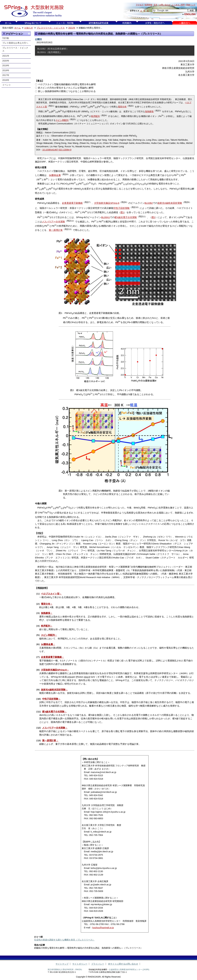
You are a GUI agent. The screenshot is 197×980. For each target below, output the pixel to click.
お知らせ (29, 28)
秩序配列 (95, 116)
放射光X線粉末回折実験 (170, 203)
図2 (153, 217)
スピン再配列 (62, 120)
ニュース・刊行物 (65, 23)
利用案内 (127, 23)
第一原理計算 (56, 230)
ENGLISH (190, 14)
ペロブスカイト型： (51, 594)
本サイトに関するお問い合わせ (123, 964)
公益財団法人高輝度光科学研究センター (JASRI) (129, 970)
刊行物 (6, 38)
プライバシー (98, 964)
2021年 (72, 28)
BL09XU (106, 217)
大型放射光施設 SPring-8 (33, 11)
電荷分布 (122, 107)
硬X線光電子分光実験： (54, 712)
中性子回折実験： (51, 699)
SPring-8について (33, 23)
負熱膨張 (149, 111)
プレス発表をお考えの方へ (15, 43)
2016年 (6, 80)
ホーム (8, 23)
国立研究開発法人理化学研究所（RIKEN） (65, 970)
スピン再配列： (49, 635)
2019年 (6, 66)
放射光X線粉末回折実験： (54, 690)
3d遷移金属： (48, 644)
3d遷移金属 (55, 175)
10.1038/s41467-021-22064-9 (57, 150)
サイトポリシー (80, 964)
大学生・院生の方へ (155, 23)
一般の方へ (185, 23)
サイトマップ (62, 964)
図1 (122, 212)
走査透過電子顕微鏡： (52, 657)
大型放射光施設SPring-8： (55, 670)
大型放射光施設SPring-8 (107, 203)
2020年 (6, 61)
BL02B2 (149, 203)
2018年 (6, 70)
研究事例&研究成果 (98, 23)
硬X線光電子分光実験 (126, 217)
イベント (7, 85)
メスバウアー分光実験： (55, 728)
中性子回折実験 (122, 208)
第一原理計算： (50, 740)
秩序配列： (47, 626)
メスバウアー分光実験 (53, 222)
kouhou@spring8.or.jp (103, 928)
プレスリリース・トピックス (51, 28)
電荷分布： (47, 604)
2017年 (6, 75)
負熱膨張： (47, 613)
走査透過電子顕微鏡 (72, 203)
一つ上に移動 (29, 34)
